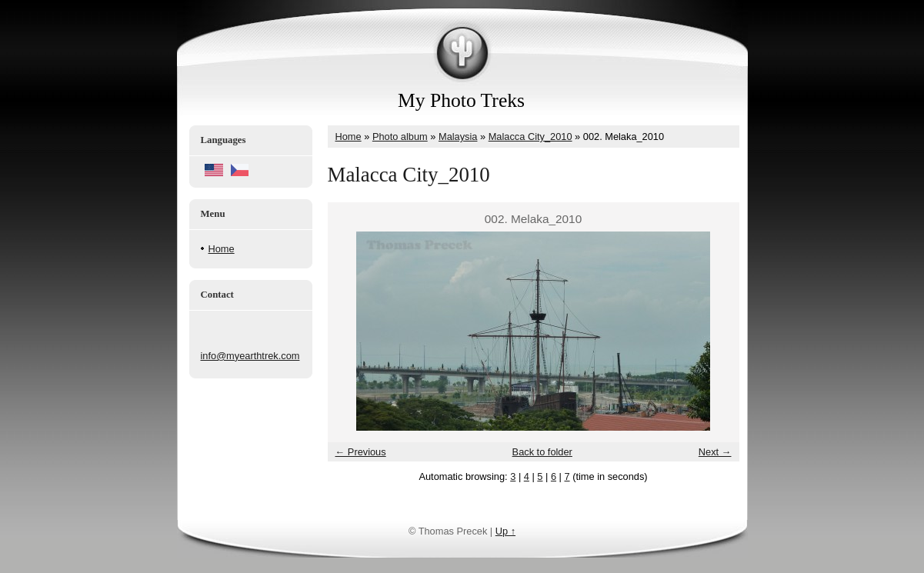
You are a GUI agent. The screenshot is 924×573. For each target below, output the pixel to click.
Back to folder (542, 452)
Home (222, 249)
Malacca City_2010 (530, 137)
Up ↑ (505, 531)
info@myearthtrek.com (250, 356)
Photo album (400, 137)
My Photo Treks (461, 100)
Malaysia (458, 137)
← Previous (361, 452)
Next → (715, 452)
